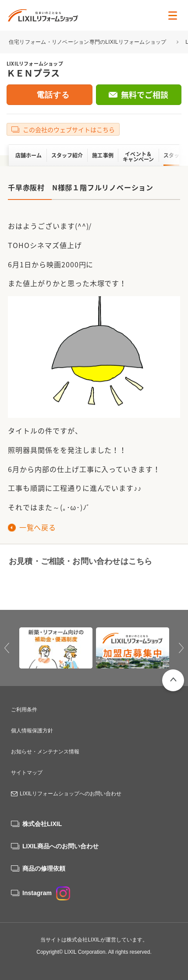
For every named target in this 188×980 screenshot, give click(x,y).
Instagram (46, 893)
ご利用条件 (24, 710)
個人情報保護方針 (32, 731)
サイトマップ (27, 773)
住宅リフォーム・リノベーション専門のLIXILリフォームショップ (88, 42)
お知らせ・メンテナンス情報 (45, 752)
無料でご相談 (145, 95)
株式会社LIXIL (42, 824)
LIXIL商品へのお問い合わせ (60, 846)
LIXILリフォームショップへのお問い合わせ (71, 794)
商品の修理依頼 (44, 868)
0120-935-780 (48, 584)
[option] (56, 648)
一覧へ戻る (37, 527)
